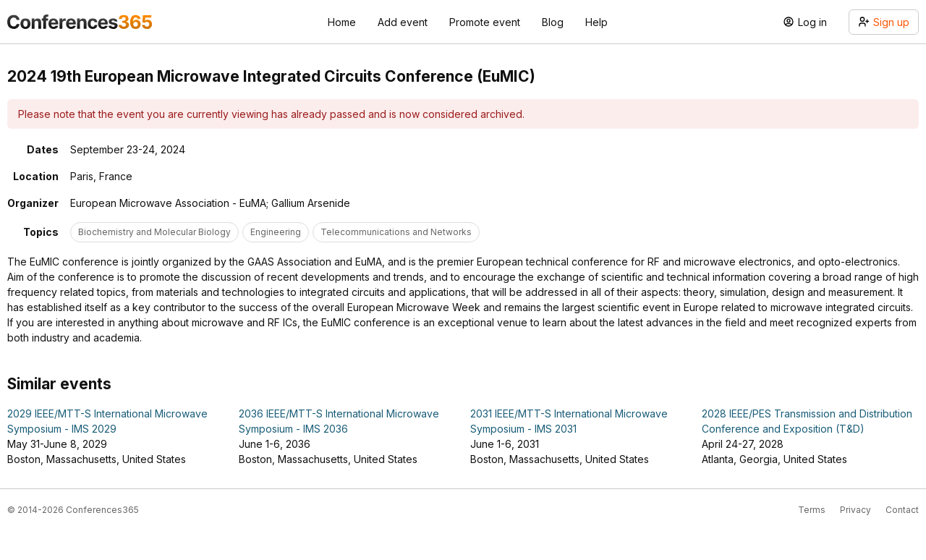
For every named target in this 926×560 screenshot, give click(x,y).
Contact (902, 510)
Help (596, 22)
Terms (812, 510)
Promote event (485, 22)
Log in (805, 22)
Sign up (884, 22)
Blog (553, 22)
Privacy (855, 510)
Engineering (276, 232)
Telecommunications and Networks (396, 232)
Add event (403, 22)
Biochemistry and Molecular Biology (154, 232)
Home (342, 22)
